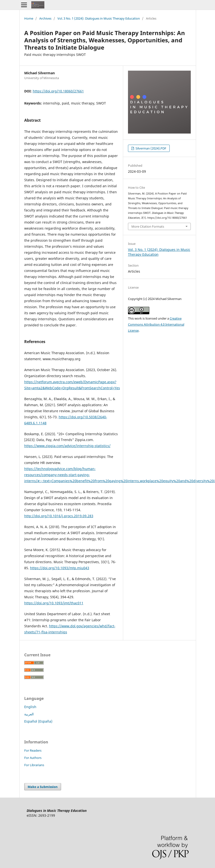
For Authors (33, 758)
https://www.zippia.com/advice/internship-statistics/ (67, 446)
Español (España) (38, 721)
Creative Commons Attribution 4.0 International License (156, 324)
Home (29, 18)
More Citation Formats (148, 226)
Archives (45, 18)
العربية (29, 714)
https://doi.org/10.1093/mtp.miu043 (60, 568)
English (30, 707)
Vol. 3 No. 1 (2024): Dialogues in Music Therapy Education (99, 18)
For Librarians (34, 765)
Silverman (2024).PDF (151, 148)
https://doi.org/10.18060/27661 (58, 91)
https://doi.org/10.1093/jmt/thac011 (54, 603)
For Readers (33, 750)
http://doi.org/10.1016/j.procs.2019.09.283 (59, 516)
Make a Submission (43, 787)
